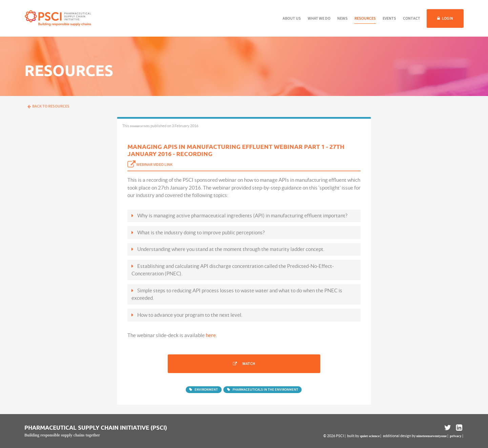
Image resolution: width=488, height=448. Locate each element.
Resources (365, 18)
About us (292, 18)
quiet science (370, 436)
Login (448, 18)
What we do (319, 18)
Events (389, 18)
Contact (412, 18)
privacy (456, 436)
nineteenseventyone (432, 436)
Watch (249, 364)
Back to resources (48, 106)
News (342, 18)
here (211, 335)
